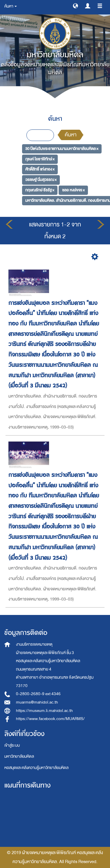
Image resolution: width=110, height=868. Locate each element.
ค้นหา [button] (11, 6)
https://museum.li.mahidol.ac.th (44, 711)
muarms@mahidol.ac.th (37, 702)
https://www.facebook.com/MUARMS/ (50, 719)
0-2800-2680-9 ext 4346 (38, 694)
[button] (75, 6)
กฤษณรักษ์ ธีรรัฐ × (40, 190)
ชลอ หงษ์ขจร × (73, 190)
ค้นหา (71, 135)
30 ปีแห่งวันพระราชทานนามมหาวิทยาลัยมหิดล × (62, 149)
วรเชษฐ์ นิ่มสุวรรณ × (41, 180)
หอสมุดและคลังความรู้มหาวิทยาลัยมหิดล (36, 768)
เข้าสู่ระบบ (12, 745)
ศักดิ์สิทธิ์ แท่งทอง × (40, 169)
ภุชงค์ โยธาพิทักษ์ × (40, 159)
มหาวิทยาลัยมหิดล (19, 756)
